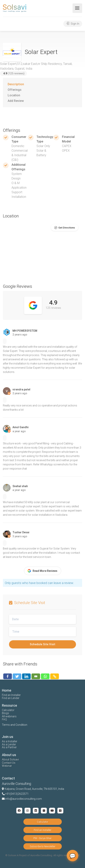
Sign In (73, 24)
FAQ (4, 719)
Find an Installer (11, 695)
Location (14, 95)
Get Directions (67, 228)
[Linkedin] (26, 676)
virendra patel (21, 389)
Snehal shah (20, 486)
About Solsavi (10, 759)
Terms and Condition (15, 725)
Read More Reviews (42, 571)
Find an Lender (11, 698)
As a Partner (9, 747)
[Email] (36, 676)
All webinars (9, 716)
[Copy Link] (55, 676)
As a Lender (9, 744)
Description (16, 84)
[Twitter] (17, 676)
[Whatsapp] (45, 676)
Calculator (8, 710)
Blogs (5, 713)
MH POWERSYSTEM (25, 331)
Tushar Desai (21, 532)
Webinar (7, 766)
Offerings (15, 90)
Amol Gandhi (21, 427)
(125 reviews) (14, 73)
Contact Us (9, 763)
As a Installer (10, 741)
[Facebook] (8, 676)
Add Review (16, 101)
